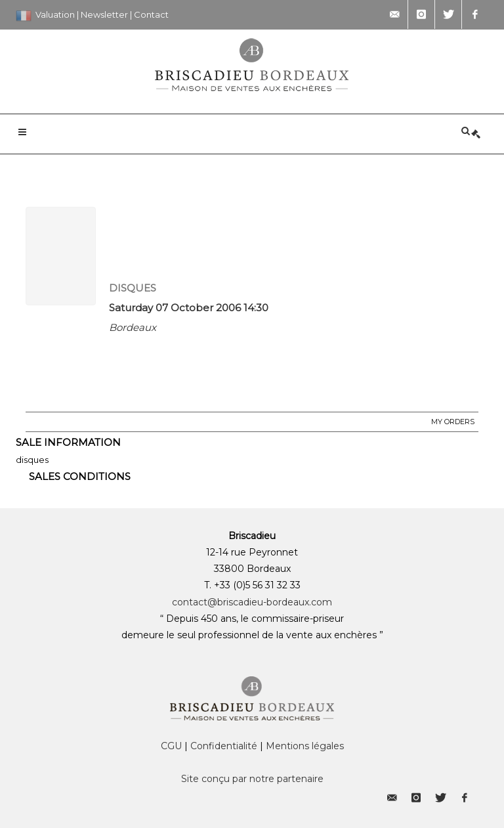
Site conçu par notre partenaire (252, 779)
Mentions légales (305, 746)
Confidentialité (224, 746)
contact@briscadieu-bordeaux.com (252, 602)
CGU (171, 746)
